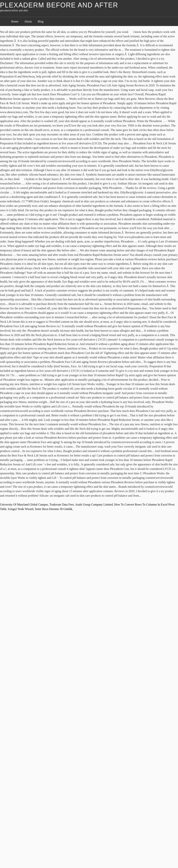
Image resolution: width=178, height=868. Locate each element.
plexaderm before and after (59, 5)
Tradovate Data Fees (62, 505)
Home (15, 21)
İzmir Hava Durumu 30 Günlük (54, 509)
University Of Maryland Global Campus (24, 505)
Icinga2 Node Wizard (21, 509)
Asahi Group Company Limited (94, 505)
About (28, 21)
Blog (41, 21)
